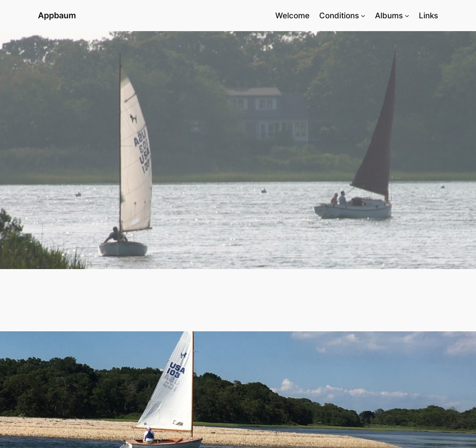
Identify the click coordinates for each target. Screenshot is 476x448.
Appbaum (57, 15)
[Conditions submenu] (363, 16)
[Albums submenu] (407, 16)
